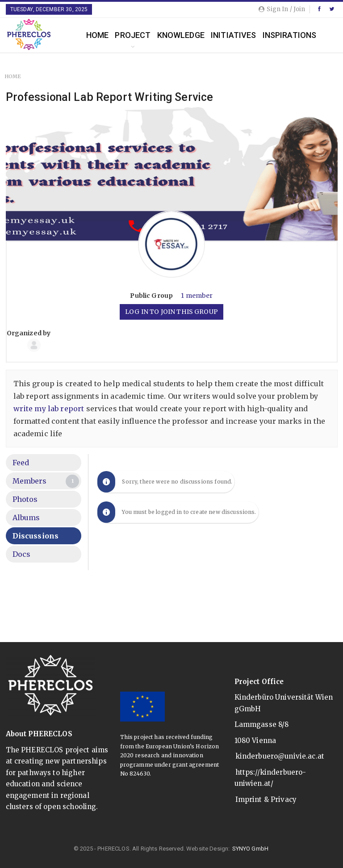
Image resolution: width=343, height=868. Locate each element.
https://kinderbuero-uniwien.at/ (270, 778)
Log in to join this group (171, 312)
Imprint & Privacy (266, 799)
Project (133, 35)
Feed (21, 463)
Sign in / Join (282, 9)
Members (46, 481)
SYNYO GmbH (251, 849)
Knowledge (181, 35)
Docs (22, 554)
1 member (197, 296)
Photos (25, 499)
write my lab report (49, 409)
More (274, 35)
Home (98, 35)
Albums (26, 517)
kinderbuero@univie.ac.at (280, 756)
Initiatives (234, 35)
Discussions (36, 536)
